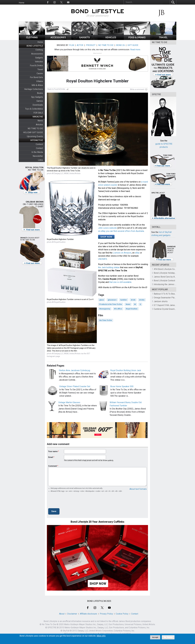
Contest (39, 144)
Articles (39, 125)
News (40, 121)
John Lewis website (107, 228)
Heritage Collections (34, 89)
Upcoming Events (35, 136)
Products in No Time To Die (111, 304)
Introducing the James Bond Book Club (172, 284)
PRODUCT (91, 45)
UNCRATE (103, 259)
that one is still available (120, 282)
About (62, 614)
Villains (40, 81)
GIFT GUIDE (133, 45)
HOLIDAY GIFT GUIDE (33, 132)
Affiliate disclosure (88, 614)
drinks (142, 300)
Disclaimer (72, 614)
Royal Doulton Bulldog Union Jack (126, 370)
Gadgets (39, 58)
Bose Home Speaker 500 (122, 386)
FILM (71, 45)
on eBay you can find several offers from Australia (121, 231)
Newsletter (38, 156)
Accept (155, 637)
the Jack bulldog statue (109, 267)
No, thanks (168, 637)
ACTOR (80, 45)
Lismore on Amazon (122, 253)
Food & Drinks (36, 66)
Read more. (135, 50)
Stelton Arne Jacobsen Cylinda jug (74, 370)
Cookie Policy (122, 614)
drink (133, 300)
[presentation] (68, 501)
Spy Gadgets (37, 97)
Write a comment (137, 89)
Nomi (128, 304)
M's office (118, 309)
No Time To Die (106, 320)
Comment (53, 466)
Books (40, 93)
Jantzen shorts (161, 301)
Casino (40, 73)
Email (51, 457)
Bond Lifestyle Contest (164, 281)
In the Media (37, 152)
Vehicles (39, 62)
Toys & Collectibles (34, 109)
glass (102, 300)
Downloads (38, 105)
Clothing (39, 50)
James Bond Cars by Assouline (168, 277)
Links (40, 160)
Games (40, 101)
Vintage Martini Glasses (69, 402)
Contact (39, 148)
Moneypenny (105, 309)
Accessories (37, 54)
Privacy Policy (106, 614)
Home (22, 3)
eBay (137, 253)
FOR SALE (38, 113)
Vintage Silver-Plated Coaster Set (75, 386)
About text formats (138, 489)
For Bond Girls (36, 77)
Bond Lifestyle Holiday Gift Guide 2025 (172, 273)
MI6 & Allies (37, 85)
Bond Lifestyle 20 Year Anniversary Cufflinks (98, 522)
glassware (112, 300)
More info (101, 636)
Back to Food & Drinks (56, 89)
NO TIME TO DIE (35, 128)
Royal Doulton (132, 309)
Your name (53, 451)
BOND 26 (120, 45)
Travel (40, 69)
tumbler (124, 300)
